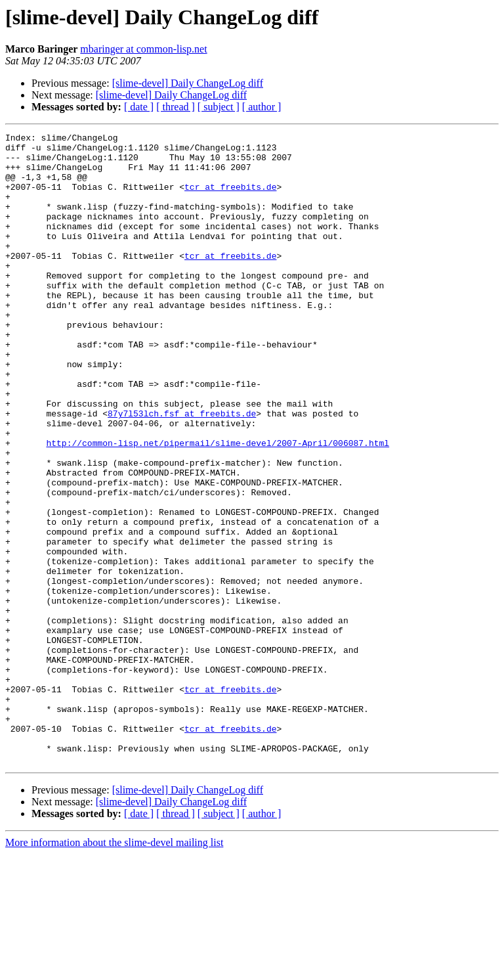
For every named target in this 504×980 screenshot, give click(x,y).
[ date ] (139, 107)
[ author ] (262, 107)
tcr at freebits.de (230, 198)
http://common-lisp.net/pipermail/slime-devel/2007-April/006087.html (218, 506)
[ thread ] (176, 107)
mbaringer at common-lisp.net (143, 49)
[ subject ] (219, 107)
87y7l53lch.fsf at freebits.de (182, 470)
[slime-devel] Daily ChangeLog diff (188, 83)
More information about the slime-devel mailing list (114, 969)
